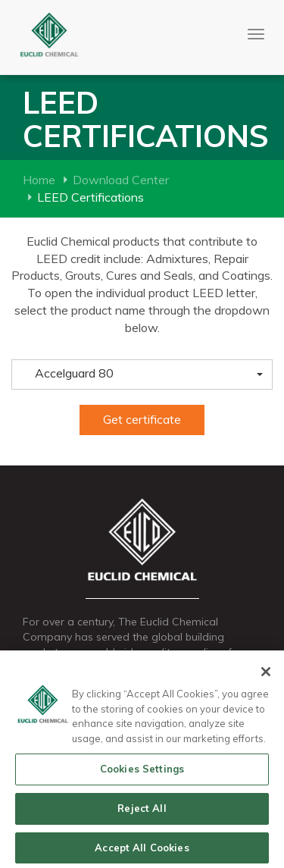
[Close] (266, 674)
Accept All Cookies (142, 850)
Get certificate (142, 419)
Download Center (121, 180)
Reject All (142, 810)
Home (39, 180)
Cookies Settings (142, 771)
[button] (142, 374)
